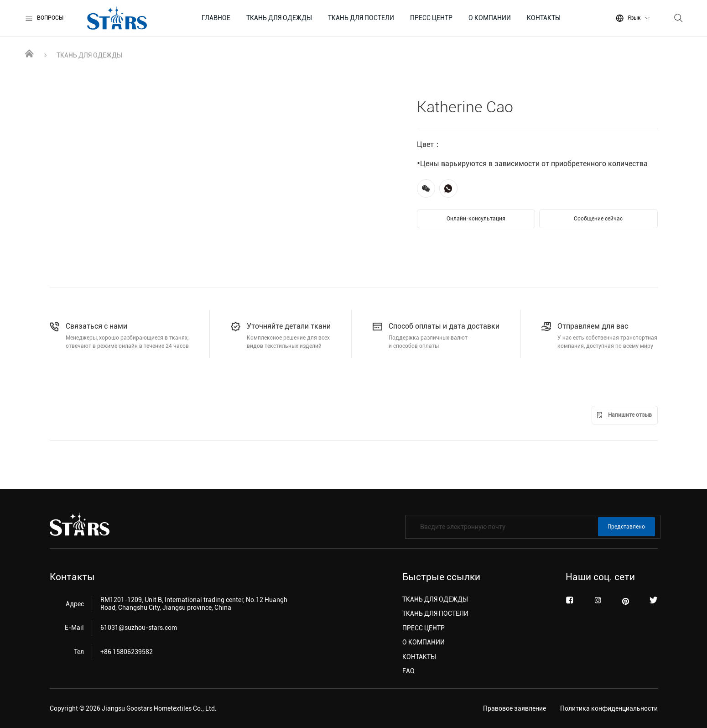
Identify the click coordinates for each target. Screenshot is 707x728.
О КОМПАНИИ (490, 18)
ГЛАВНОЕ (216, 18)
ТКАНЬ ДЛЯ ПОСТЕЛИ (361, 18)
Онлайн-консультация (476, 219)
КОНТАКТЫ (544, 18)
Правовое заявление (515, 708)
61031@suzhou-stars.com (139, 628)
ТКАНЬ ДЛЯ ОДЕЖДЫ (279, 18)
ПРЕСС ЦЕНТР (431, 18)
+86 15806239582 (127, 652)
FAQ (408, 671)
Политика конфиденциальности (609, 708)
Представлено (626, 527)
